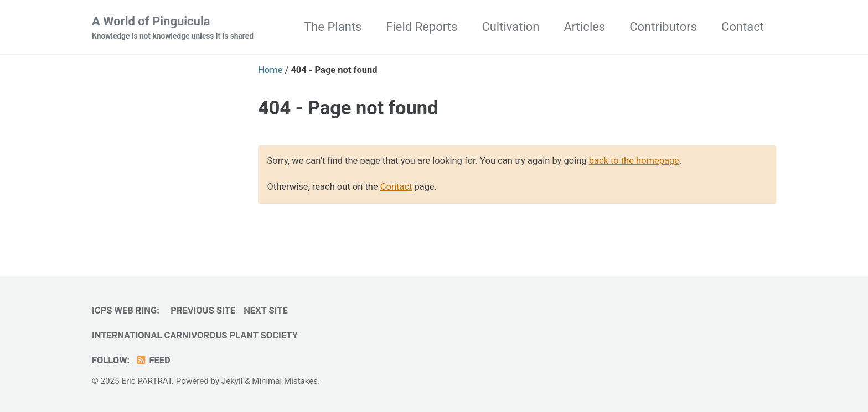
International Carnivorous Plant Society (195, 335)
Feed (153, 360)
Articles (584, 27)
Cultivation (510, 27)
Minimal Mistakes (285, 381)
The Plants (333, 27)
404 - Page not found (348, 108)
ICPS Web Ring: (126, 311)
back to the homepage (634, 161)
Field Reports (422, 27)
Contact (743, 27)
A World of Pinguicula (173, 28)
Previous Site (203, 311)
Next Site (266, 311)
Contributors (663, 27)
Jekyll (232, 381)
